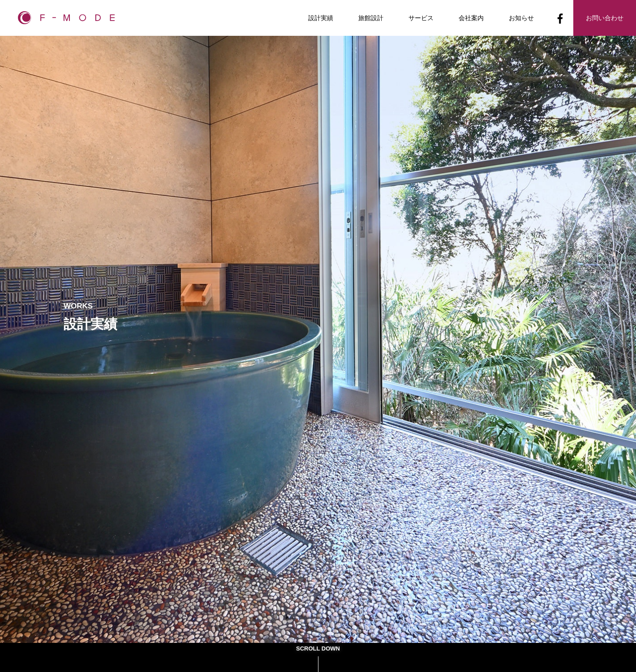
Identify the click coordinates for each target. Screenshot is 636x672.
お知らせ (521, 18)
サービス (421, 18)
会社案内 (471, 18)
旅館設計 (371, 18)
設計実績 (321, 18)
